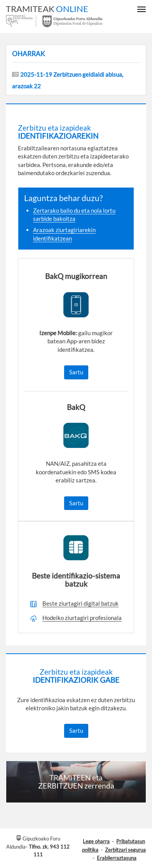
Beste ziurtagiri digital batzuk (80, 603)
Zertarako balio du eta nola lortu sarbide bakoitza (74, 214)
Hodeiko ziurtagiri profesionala (82, 618)
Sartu (76, 372)
